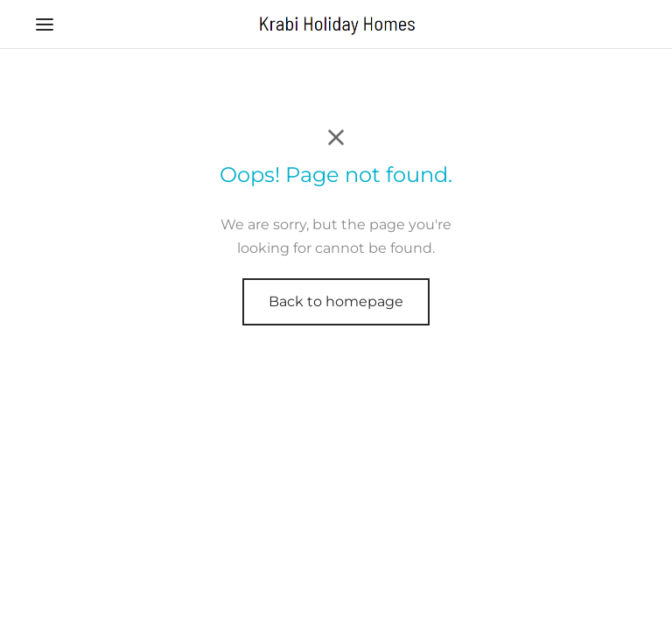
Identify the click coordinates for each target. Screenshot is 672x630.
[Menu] (45, 24)
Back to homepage (336, 301)
